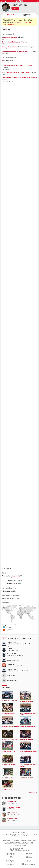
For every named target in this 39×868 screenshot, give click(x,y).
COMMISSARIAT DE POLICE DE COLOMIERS (17, 66)
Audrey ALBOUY (12, 819)
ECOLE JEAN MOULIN (9, 37)
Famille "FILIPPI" (12, 681)
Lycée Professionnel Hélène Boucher (15, 52)
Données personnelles (27, 842)
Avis (3, 61)
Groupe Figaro (30, 844)
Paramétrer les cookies (11, 844)
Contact (15, 841)
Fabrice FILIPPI (12, 642)
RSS (19, 841)
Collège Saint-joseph (9, 47)
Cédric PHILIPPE (12, 813)
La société (34, 841)
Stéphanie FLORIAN (13, 807)
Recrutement (18, 842)
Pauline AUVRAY (12, 802)
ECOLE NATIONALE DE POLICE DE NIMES (16, 72)
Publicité (23, 841)
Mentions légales (21, 844)
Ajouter (16, 8)
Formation (28, 841)
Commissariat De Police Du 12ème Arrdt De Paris (19, 77)
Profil (12, 15)
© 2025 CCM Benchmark (20, 845)
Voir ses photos (33, 792)
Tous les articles (10, 842)
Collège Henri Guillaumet (11, 42)
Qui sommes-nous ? (7, 841)
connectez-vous (17, 22)
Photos (29, 15)
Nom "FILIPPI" (11, 675)
